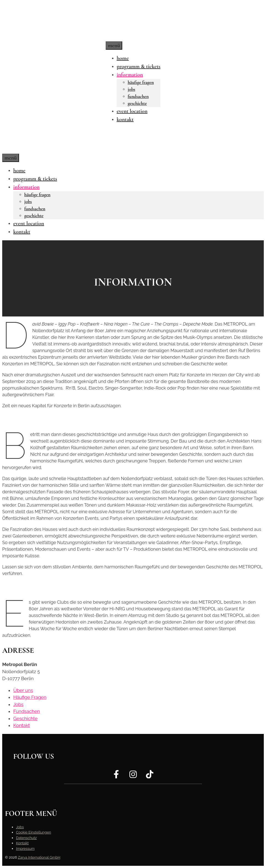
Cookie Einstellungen (34, 832)
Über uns (23, 690)
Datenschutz (26, 838)
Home (123, 58)
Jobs (131, 89)
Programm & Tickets (139, 66)
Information (130, 75)
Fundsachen (138, 96)
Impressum (25, 849)
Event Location (132, 111)
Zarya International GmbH (39, 857)
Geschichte (137, 103)
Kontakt (125, 119)
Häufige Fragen (141, 82)
